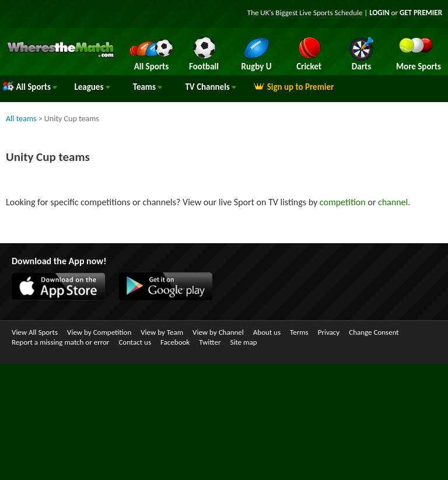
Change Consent (374, 332)
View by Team (162, 332)
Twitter (210, 342)
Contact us (135, 342)
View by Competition (99, 332)
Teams (148, 87)
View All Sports (35, 332)
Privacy (329, 332)
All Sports (30, 87)
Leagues (92, 87)
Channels (211, 87)
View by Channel (218, 332)
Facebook (175, 342)
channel (393, 202)
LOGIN (379, 13)
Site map (243, 342)
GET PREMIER (421, 13)
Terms (299, 332)
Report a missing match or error (60, 342)
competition (343, 202)
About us (267, 332)
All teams (21, 119)
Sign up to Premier (293, 87)
